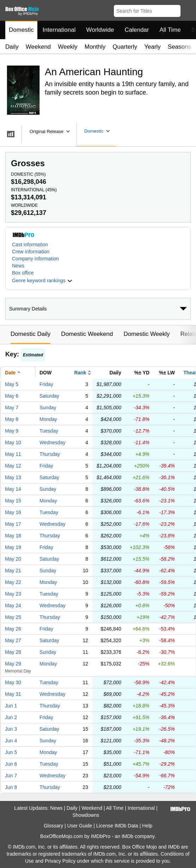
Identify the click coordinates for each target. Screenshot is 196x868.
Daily (12, 47)
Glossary (53, 826)
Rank (80, 373)
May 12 (13, 466)
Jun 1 (11, 706)
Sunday (48, 408)
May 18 (13, 536)
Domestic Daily (30, 334)
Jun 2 (11, 717)
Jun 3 (11, 729)
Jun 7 (11, 776)
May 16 (13, 512)
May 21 (13, 571)
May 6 (12, 396)
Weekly (68, 47)
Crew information (31, 252)
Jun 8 (11, 787)
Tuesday (49, 431)
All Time (170, 30)
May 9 (12, 431)
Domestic (21, 30)
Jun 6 (11, 764)
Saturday (49, 396)
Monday (48, 419)
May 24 (13, 605)
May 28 (13, 652)
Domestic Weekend (87, 334)
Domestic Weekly (146, 334)
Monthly (95, 47)
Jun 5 (11, 752)
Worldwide (100, 30)
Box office (23, 273)
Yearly (152, 47)
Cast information (30, 245)
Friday (46, 384)
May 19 (13, 547)
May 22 (13, 582)
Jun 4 (11, 741)
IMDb (127, 836)
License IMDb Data (117, 826)
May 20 (13, 559)
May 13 (13, 477)
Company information (35, 259)
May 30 (13, 682)
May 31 (13, 694)
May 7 (12, 408)
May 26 (13, 629)
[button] (187, 10)
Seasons (179, 47)
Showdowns (86, 815)
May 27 (13, 640)
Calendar (137, 30)
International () (34, 190)
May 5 (12, 384)
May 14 (13, 489)
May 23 (13, 594)
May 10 (13, 442)
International (59, 30)
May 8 (12, 419)
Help (147, 826)
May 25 (13, 617)
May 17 (13, 524)
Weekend (38, 47)
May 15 (13, 501)
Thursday (50, 454)
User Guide (80, 826)
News (18, 266)
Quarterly (125, 47)
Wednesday (53, 442)
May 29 (13, 664)
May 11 (13, 454)
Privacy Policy (60, 861)
